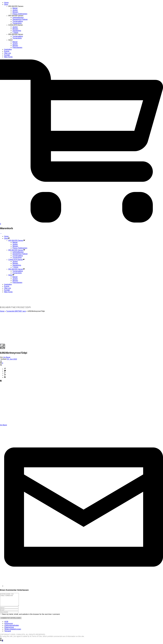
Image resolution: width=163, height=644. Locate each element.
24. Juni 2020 (12, 359)
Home (6, 3)
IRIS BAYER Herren (16, 269)
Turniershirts (17, 23)
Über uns (8, 53)
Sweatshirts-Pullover (20, 19)
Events (7, 51)
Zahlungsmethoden (12, 628)
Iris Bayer (7, 357)
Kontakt (7, 55)
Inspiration (8, 49)
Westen (15, 12)
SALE (10, 275)
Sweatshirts (17, 31)
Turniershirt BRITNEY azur (16, 311)
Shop (6, 4)
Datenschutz (9, 630)
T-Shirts (15, 32)
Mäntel (15, 8)
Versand (7, 633)
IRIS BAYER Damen (16, 240)
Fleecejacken (17, 47)
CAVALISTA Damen (16, 260)
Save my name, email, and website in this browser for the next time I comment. (31, 617)
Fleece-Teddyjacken (20, 14)
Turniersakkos (18, 21)
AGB (6, 624)
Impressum (9, 626)
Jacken (15, 10)
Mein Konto (8, 57)
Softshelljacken (18, 18)
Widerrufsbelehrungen (13, 632)
